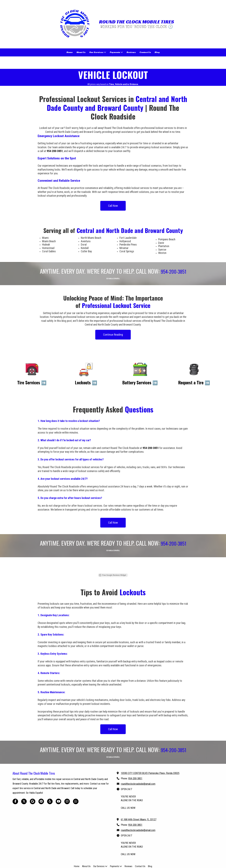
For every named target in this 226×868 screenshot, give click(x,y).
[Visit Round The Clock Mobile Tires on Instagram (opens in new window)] (67, 783)
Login (113, 859)
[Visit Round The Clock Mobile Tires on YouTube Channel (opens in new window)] (58, 783)
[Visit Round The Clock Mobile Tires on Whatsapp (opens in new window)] (76, 783)
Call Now (113, 206)
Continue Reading (113, 335)
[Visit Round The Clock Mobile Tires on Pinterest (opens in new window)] (41, 783)
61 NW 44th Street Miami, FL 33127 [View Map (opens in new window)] (139, 801)
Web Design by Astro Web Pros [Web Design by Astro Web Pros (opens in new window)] (135, 854)
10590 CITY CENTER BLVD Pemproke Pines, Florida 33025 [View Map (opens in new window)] (150, 755)
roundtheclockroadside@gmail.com (138, 766)
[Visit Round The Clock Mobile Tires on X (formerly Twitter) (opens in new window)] (24, 783)
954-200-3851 (135, 760)
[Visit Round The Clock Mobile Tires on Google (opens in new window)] (33, 783)
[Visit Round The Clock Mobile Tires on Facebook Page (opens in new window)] (15, 783)
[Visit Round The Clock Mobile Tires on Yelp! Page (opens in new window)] (50, 783)
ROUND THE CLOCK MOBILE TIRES (136, 22)
